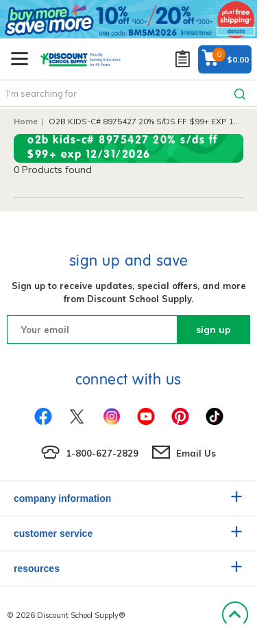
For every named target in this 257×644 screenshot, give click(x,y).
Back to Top (235, 615)
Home (26, 121)
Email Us (196, 453)
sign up (213, 330)
